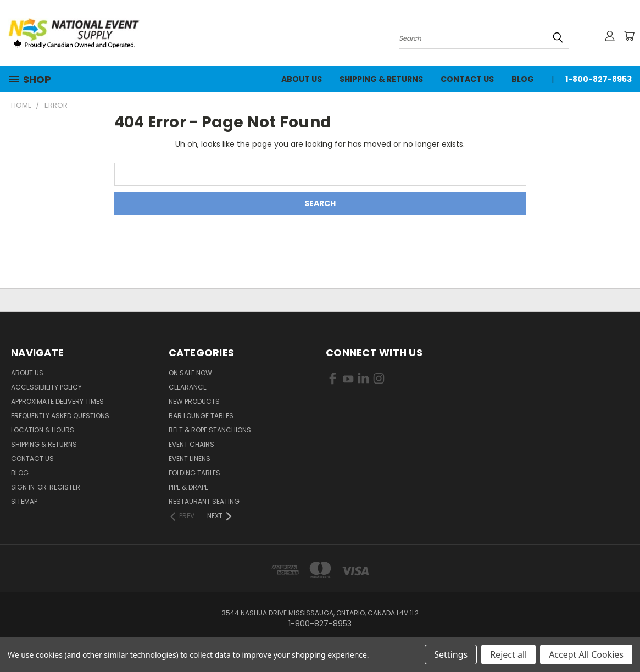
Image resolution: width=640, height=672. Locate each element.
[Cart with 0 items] (629, 36)
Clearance (188, 387)
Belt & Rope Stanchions (210, 430)
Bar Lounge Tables (201, 416)
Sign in (24, 487)
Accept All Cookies (586, 654)
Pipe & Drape (188, 487)
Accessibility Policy (46, 387)
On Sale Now (190, 373)
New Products (194, 401)
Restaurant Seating (204, 501)
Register (65, 487)
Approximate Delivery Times (57, 401)
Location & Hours (43, 430)
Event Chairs (191, 444)
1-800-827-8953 (599, 79)
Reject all (508, 654)
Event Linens (190, 459)
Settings (451, 654)
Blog (523, 79)
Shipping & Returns (381, 79)
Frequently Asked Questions (60, 416)
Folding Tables (194, 473)
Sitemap (24, 501)
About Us (302, 79)
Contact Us (467, 79)
